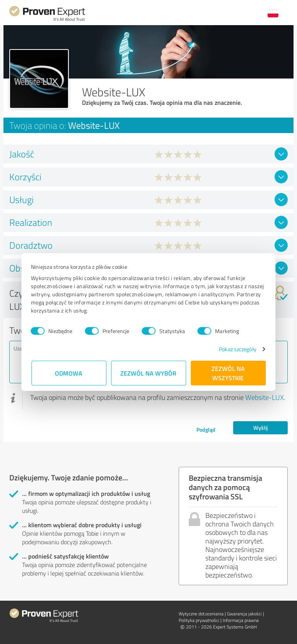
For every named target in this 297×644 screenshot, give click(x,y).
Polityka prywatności (199, 620)
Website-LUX (265, 397)
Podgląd (206, 430)
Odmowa (69, 373)
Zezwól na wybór (149, 373)
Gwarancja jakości (244, 614)
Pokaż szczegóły (237, 349)
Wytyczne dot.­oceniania (201, 614)
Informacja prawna (241, 620)
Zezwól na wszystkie (228, 373)
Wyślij (260, 428)
